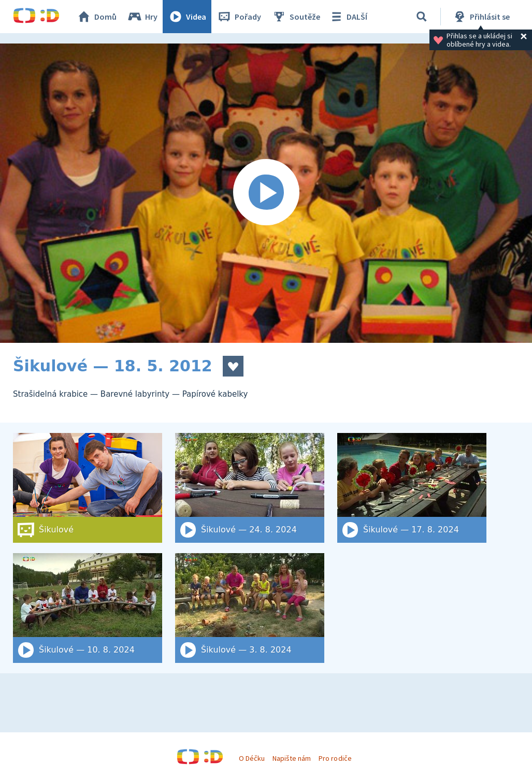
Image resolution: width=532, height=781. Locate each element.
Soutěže (296, 17)
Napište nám (292, 758)
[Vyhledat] (422, 17)
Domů (96, 17)
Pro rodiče (335, 758)
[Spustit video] (266, 193)
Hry (142, 17)
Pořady (239, 17)
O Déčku (252, 758)
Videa (187, 17)
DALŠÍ (348, 17)
